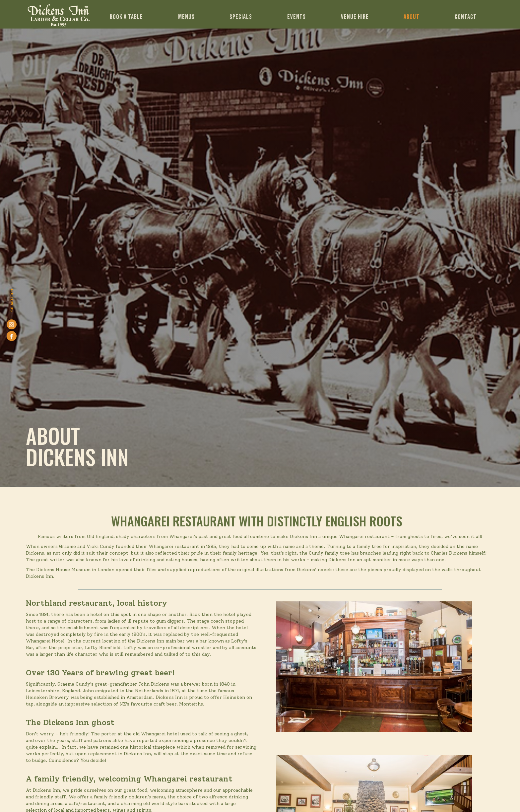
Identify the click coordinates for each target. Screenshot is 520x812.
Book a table (126, 17)
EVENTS (296, 17)
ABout (412, 17)
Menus (186, 17)
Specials (241, 17)
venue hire (355, 17)
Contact (466, 17)
